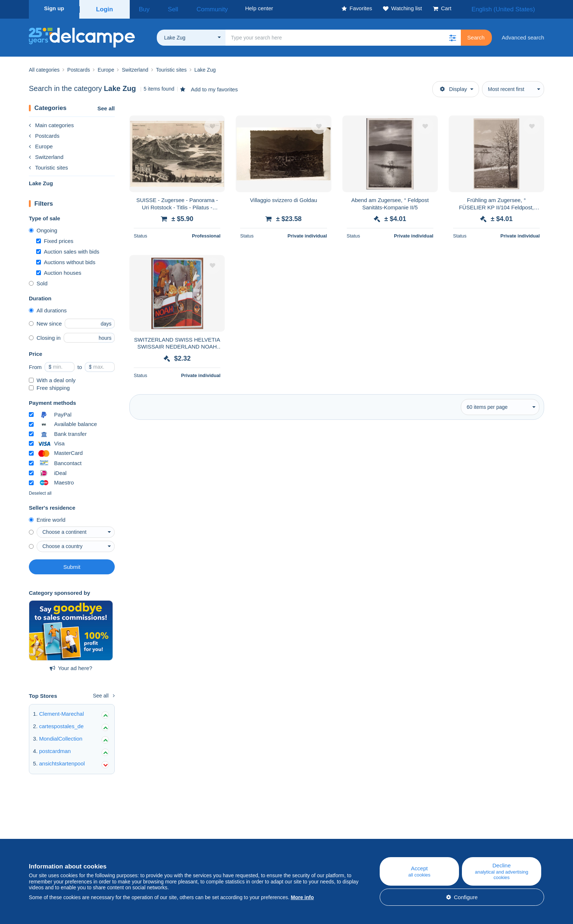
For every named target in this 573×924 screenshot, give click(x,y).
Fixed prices (55, 239)
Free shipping (49, 386)
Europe (41, 144)
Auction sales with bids (68, 249)
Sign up (54, 8)
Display (454, 87)
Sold (38, 281)
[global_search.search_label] (343, 35)
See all (106, 106)
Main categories (51, 123)
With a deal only (52, 378)
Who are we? (45, 838)
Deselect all (40, 491)
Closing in (45, 336)
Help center (338, 838)
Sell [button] (164, 8)
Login (105, 8)
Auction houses (59, 271)
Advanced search (523, 35)
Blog (185, 838)
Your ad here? (71, 666)
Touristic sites (48, 165)
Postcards (44, 134)
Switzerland (46, 155)
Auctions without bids (66, 260)
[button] (453, 35)
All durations (48, 308)
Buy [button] (142, 8)
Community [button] (195, 8)
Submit (72, 565)
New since (45, 321)
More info (302, 897)
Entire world (47, 518)
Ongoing (43, 228)
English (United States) (511, 8)
